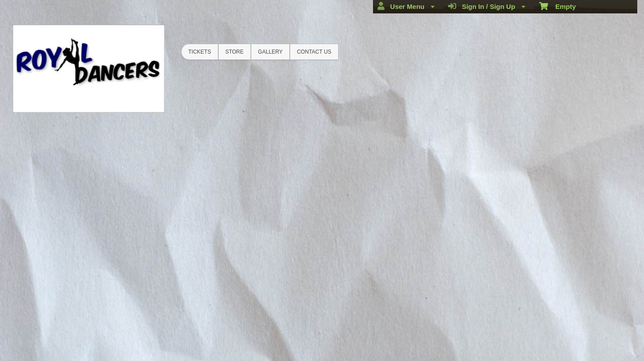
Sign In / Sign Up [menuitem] (487, 6)
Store (235, 52)
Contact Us (314, 52)
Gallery (270, 52)
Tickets (200, 52)
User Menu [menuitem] (406, 6)
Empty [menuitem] (557, 6)
